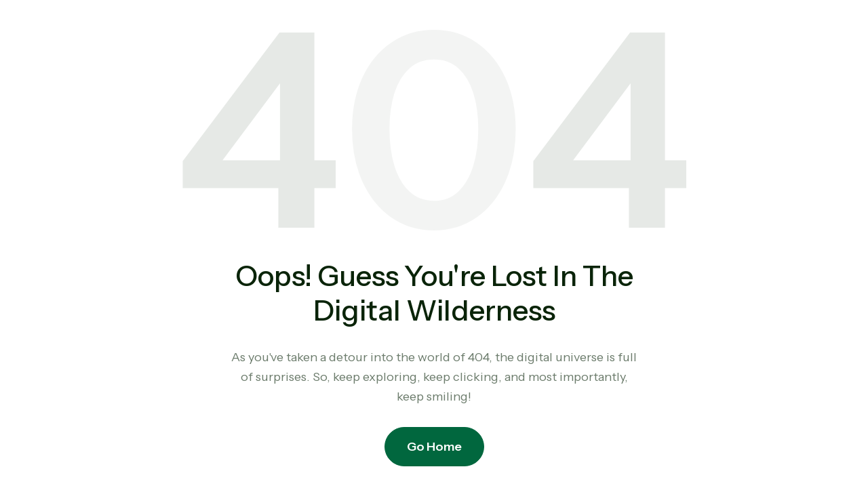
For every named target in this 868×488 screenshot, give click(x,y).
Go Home (434, 447)
